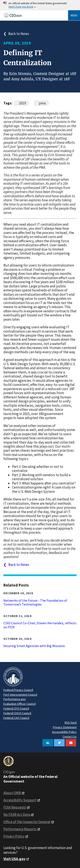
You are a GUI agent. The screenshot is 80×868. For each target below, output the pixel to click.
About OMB (12, 793)
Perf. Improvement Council (20, 695)
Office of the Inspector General (27, 822)
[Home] (36, 15)
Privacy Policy (14, 836)
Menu (74, 15)
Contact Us (70, 737)
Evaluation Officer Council (20, 704)
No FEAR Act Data (17, 815)
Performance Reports (20, 829)
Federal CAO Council (16, 718)
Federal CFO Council (16, 708)
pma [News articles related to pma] (42, 103)
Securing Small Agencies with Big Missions (34, 646)
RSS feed (71, 722)
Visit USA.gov (14, 859)
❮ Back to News (16, 34)
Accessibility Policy (64, 732)
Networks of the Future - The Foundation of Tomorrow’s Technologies (35, 602)
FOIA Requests (15, 807)
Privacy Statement (65, 727)
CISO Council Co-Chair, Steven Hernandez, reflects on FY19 (40, 625)
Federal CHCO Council (17, 713)
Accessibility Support (20, 800)
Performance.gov (15, 699)
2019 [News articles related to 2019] (22, 103)
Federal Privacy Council (18, 690)
